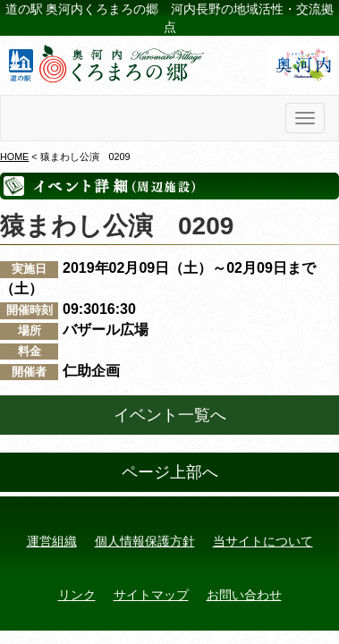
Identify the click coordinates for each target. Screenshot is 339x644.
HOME (14, 157)
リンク (77, 595)
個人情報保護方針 (145, 541)
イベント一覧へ (170, 415)
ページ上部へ (170, 472)
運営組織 (52, 541)
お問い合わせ (244, 595)
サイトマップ (151, 595)
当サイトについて (263, 541)
